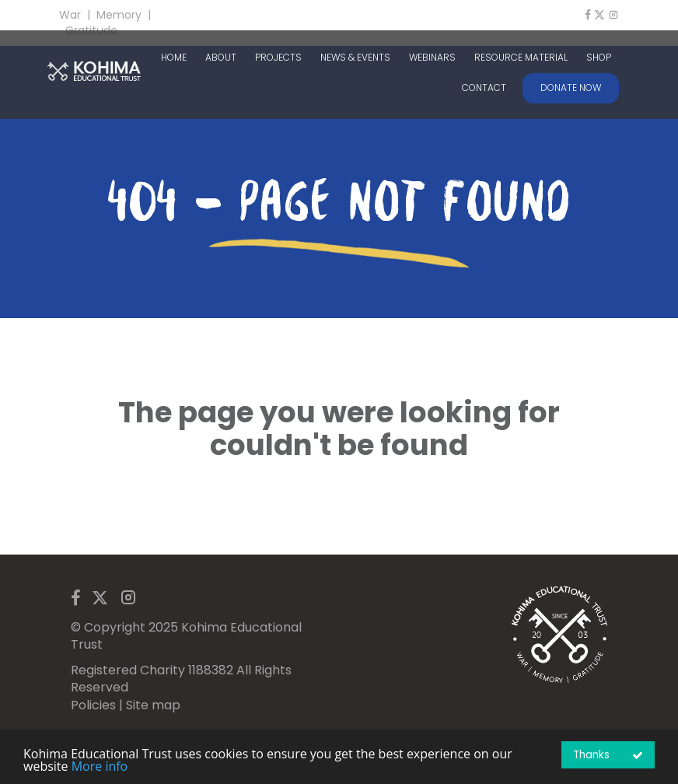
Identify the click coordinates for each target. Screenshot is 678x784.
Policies (93, 705)
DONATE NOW (571, 87)
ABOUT (221, 58)
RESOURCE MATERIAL (521, 58)
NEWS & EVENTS (355, 58)
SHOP (599, 58)
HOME (174, 58)
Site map (153, 705)
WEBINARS (432, 58)
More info (100, 766)
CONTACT (484, 88)
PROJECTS (278, 58)
